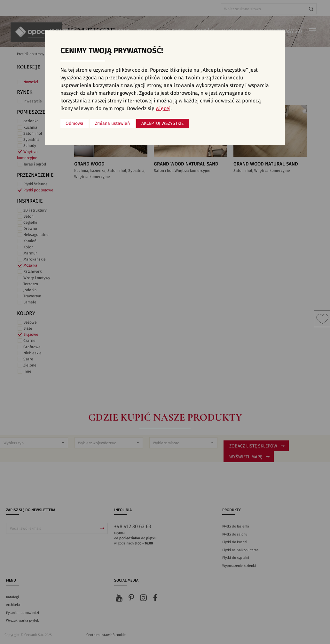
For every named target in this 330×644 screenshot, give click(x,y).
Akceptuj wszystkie (162, 124)
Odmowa (75, 124)
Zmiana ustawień (112, 124)
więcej (163, 109)
